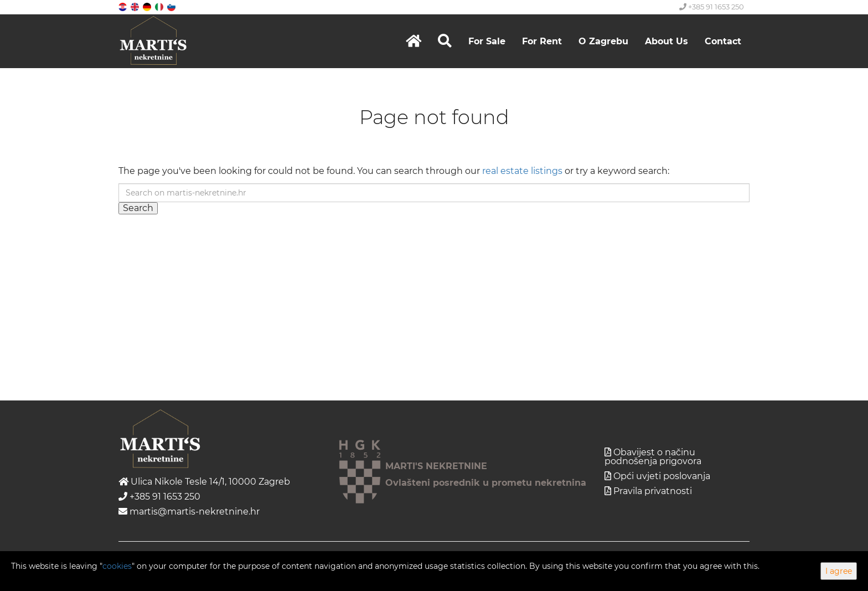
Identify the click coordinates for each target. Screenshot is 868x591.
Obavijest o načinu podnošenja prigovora (653, 457)
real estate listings (522, 171)
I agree (839, 571)
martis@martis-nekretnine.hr (189, 512)
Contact (723, 41)
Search (138, 208)
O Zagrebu (603, 41)
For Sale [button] (487, 41)
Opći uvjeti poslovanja (662, 476)
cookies (117, 566)
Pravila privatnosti (653, 491)
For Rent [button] (542, 41)
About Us (666, 41)
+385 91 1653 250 (712, 7)
